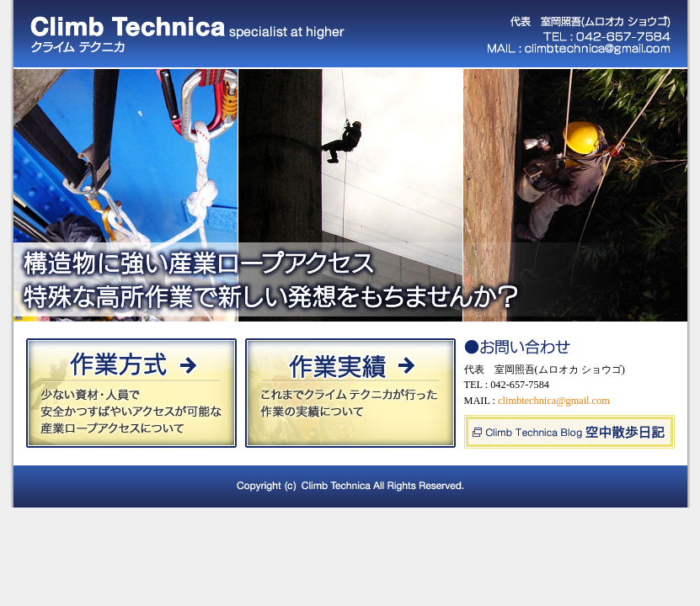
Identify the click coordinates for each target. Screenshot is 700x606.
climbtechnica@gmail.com (554, 401)
